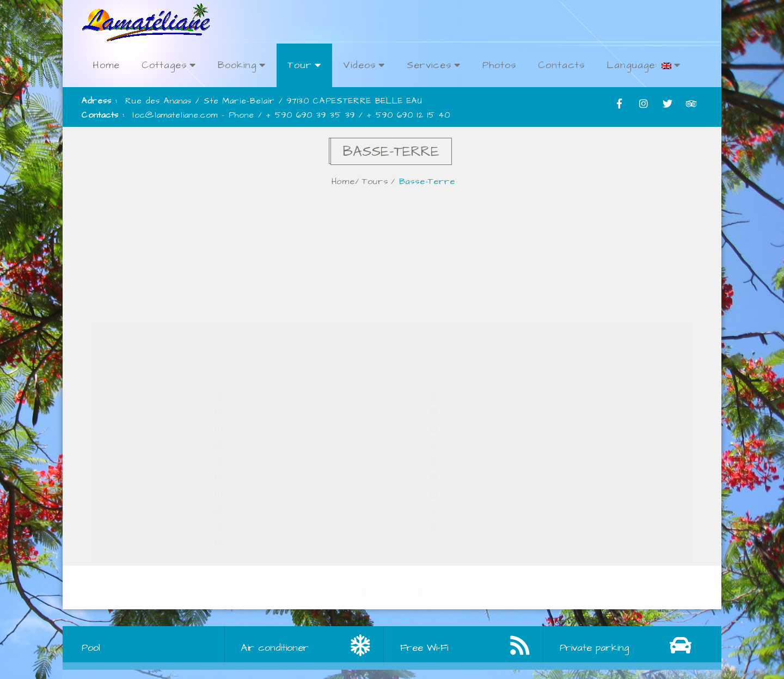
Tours (382, 181)
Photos (499, 65)
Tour (304, 65)
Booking (242, 65)
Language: (644, 65)
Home (106, 65)
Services (434, 65)
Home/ (353, 181)
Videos (364, 65)
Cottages (169, 65)
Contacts (561, 65)
